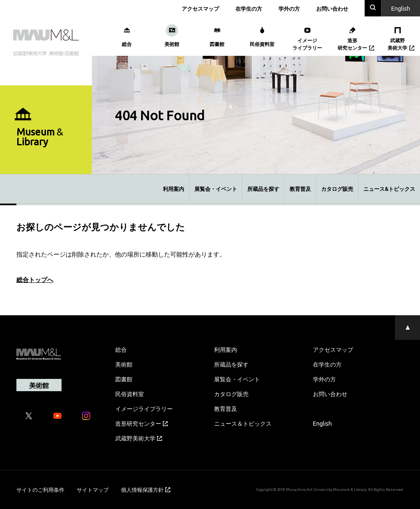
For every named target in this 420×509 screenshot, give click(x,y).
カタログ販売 (337, 189)
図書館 (124, 379)
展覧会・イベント (216, 189)
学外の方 (289, 8)
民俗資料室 (130, 394)
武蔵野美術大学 (139, 438)
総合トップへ (35, 280)
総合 (121, 349)
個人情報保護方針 (146, 490)
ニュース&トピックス (389, 189)
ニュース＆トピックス (243, 423)
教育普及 (300, 189)
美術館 (124, 364)
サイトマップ (93, 490)
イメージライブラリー (144, 408)
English (322, 423)
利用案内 (173, 189)
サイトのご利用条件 (40, 490)
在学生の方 (249, 8)
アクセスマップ (200, 8)
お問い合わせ (332, 8)
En (401, 8)
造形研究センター (142, 423)
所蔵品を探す (263, 189)
